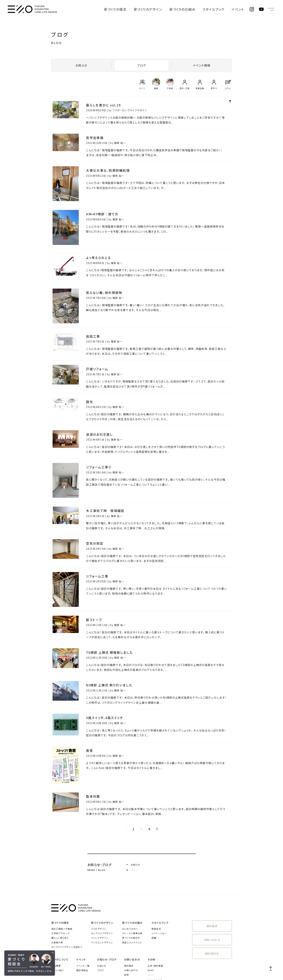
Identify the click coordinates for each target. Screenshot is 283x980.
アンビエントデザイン (102, 884)
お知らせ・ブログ (107, 901)
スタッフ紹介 (58, 912)
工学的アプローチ (61, 875)
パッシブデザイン (100, 879)
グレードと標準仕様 (132, 875)
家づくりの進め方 (131, 879)
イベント (240, 9)
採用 (126, 916)
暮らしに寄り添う (60, 879)
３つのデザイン (99, 870)
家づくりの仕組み (197, 9)
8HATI (151, 912)
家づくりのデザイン (170, 9)
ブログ (141, 65)
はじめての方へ (130, 870)
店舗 (154, 879)
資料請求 (212, 866)
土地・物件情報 (155, 907)
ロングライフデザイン (102, 875)
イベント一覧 (83, 907)
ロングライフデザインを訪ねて (67, 888)
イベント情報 (202, 65)
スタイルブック (222, 9)
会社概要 (56, 907)
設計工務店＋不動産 (62, 870)
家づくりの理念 (145, 9)
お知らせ (81, 65)
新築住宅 (156, 870)
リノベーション (159, 875)
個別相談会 (212, 890)
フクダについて (60, 901)
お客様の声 (57, 884)
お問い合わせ (212, 878)
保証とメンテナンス (132, 884)
